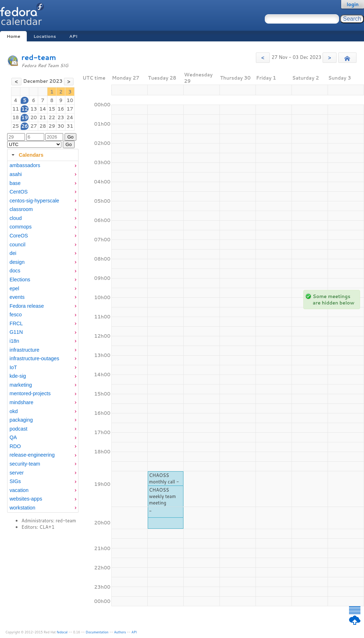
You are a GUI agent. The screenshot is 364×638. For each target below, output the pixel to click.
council (18, 245)
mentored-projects (30, 393)
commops (21, 227)
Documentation (97, 632)
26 (25, 126)
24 (70, 117)
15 (52, 109)
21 (43, 117)
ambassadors (25, 165)
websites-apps (26, 499)
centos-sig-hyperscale (34, 201)
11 (16, 109)
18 (16, 117)
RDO (15, 446)
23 (61, 117)
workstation (22, 508)
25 (16, 126)
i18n (14, 341)
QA (13, 437)
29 (52, 126)
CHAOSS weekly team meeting (163, 496)
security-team (25, 464)
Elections (20, 280)
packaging (21, 420)
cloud (16, 218)
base (15, 183)
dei (13, 253)
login (353, 4)
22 (52, 117)
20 (34, 117)
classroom (21, 209)
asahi (16, 174)
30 (61, 126)
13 (34, 109)
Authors (120, 632)
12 (25, 109)
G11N (16, 332)
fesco (16, 315)
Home (13, 36)
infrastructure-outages (34, 358)
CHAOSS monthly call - (164, 478)
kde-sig (18, 376)
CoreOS (19, 236)
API (73, 36)
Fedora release (27, 306)
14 (43, 109)
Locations (45, 36)
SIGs (15, 481)
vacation (19, 490)
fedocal (62, 632)
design (17, 262)
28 (43, 126)
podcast (19, 429)
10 (70, 100)
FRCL (16, 323)
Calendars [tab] (27, 155)
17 (70, 109)
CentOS (19, 192)
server (17, 473)
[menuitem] (43, 165)
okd (14, 411)
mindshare (22, 402)
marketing (21, 385)
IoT (13, 367)
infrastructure (24, 350)
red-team (39, 57)
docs (15, 271)
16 (61, 109)
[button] (263, 58)
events (17, 297)
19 (25, 117)
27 (34, 126)
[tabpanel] (43, 337)
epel (14, 288)
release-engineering (32, 455)
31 (70, 126)
